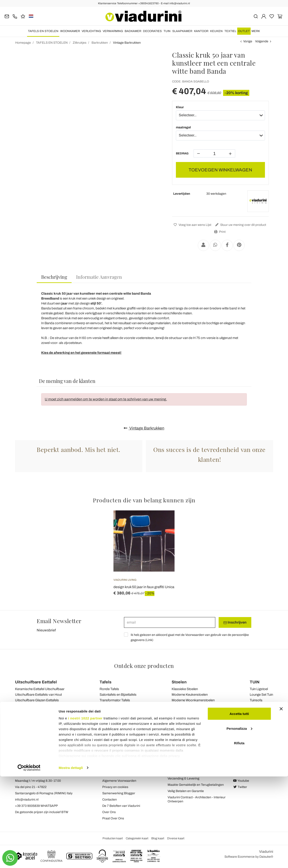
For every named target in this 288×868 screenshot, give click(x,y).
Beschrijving (54, 277)
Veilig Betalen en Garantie (186, 791)
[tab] (54, 277)
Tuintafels (107, 706)
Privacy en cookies (115, 787)
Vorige (248, 41)
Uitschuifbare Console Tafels (36, 706)
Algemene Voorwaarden (119, 781)
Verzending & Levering (183, 778)
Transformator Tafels (115, 700)
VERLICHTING (91, 31)
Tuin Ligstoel (259, 689)
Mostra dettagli (71, 859)
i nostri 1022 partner (85, 810)
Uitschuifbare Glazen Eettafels (37, 700)
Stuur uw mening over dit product (240, 225)
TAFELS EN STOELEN (43, 31)
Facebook (243, 768)
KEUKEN (216, 31)
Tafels (106, 682)
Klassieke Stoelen (185, 689)
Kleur (180, 107)
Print (219, 232)
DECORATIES (152, 31)
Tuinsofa (256, 700)
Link (149, 640)
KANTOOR (201, 31)
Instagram (243, 774)
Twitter (240, 787)
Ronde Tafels (109, 689)
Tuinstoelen (180, 706)
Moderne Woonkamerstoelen (193, 700)
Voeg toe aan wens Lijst (192, 225)
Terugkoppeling (113, 768)
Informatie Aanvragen (99, 277)
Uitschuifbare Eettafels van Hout (38, 695)
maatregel (183, 127)
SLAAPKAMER (182, 31)
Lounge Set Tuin (261, 695)
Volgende (262, 41)
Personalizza (239, 820)
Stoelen (179, 682)
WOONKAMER (70, 31)
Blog (106, 774)
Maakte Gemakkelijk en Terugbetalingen (196, 785)
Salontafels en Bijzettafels (118, 695)
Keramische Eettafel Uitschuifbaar (40, 689)
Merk (256, 31)
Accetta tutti (239, 805)
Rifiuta (239, 835)
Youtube (241, 781)
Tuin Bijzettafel (260, 706)
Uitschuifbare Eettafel (36, 682)
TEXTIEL (230, 31)
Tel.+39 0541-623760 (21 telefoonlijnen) (43, 774)
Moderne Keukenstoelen (190, 695)
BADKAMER (133, 31)
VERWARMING (113, 31)
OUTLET (244, 31)
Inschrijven (235, 622)
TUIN (167, 31)
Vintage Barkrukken (144, 428)
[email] (170, 622)
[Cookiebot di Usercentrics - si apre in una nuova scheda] (29, 859)
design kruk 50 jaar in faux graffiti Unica (144, 587)
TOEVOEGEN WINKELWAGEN (220, 170)
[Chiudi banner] (281, 800)
